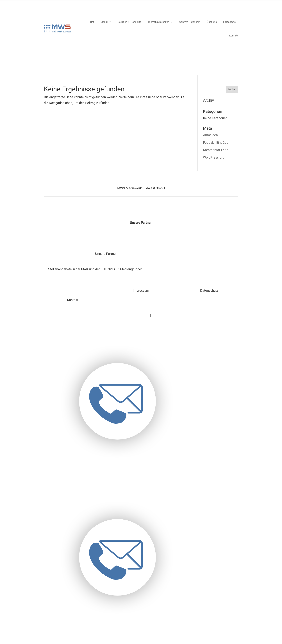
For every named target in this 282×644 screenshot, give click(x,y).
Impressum (112, 314)
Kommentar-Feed (216, 149)
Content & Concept (190, 21)
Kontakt (234, 35)
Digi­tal (104, 21)
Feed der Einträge (216, 141)
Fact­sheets (229, 21)
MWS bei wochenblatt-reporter (175, 314)
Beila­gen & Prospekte (129, 21)
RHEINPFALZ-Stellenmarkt (163, 268)
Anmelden (210, 134)
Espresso (209, 237)
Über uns (212, 21)
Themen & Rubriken (158, 21)
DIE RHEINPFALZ (73, 237)
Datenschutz (137, 314)
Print (91, 21)
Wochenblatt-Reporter (141, 237)
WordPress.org (214, 156)
